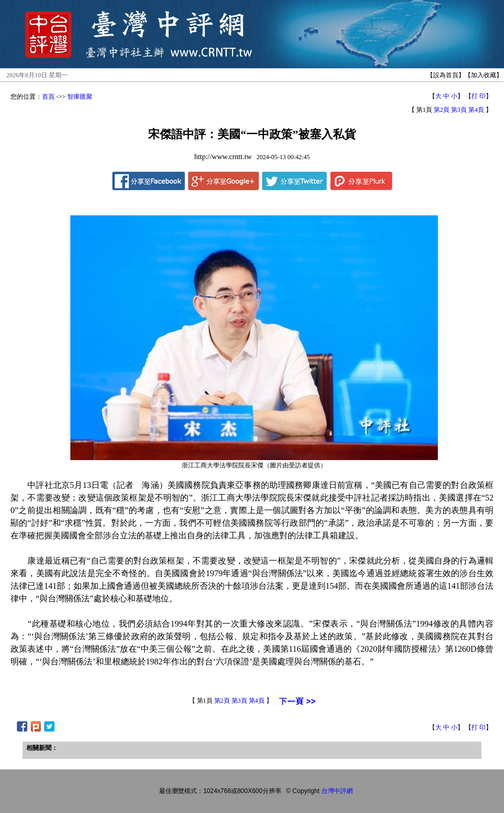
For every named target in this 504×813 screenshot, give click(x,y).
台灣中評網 (337, 791)
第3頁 (459, 110)
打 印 (479, 96)
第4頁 (476, 110)
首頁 (48, 97)
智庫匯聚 (80, 97)
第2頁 (442, 110)
